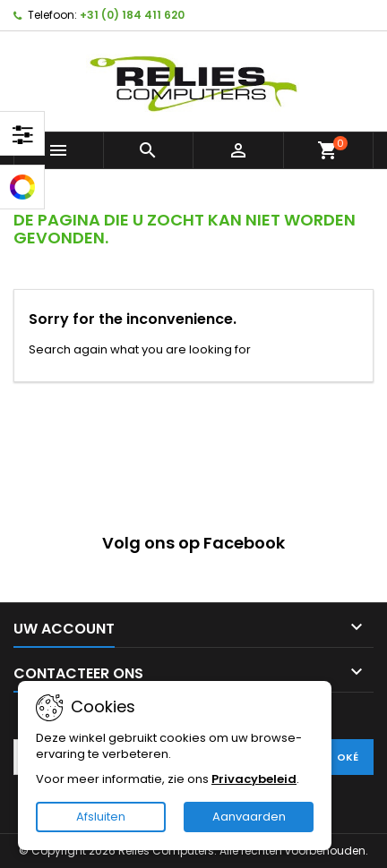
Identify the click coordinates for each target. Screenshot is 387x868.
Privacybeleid (254, 779)
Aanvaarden (249, 817)
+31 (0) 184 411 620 (132, 15)
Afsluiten (101, 817)
